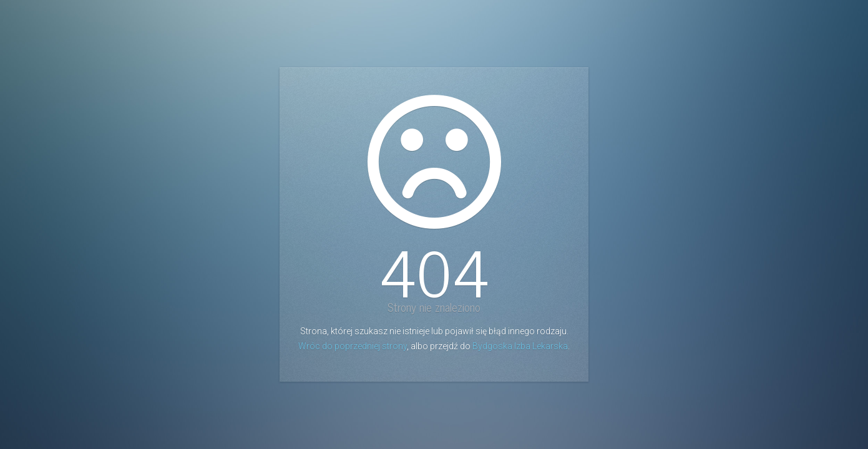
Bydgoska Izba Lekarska (520, 346)
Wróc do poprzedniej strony (353, 346)
